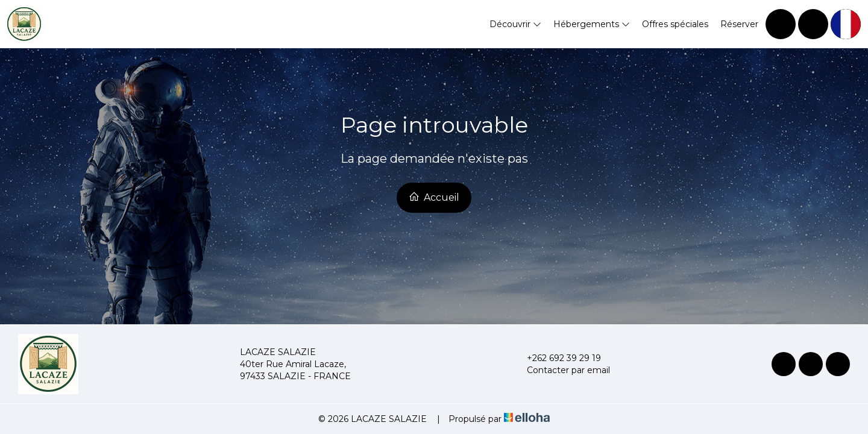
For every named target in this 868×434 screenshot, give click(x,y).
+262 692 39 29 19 (557, 358)
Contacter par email (561, 370)
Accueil (434, 197)
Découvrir (515, 24)
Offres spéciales (675, 24)
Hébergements (592, 24)
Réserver (739, 24)
